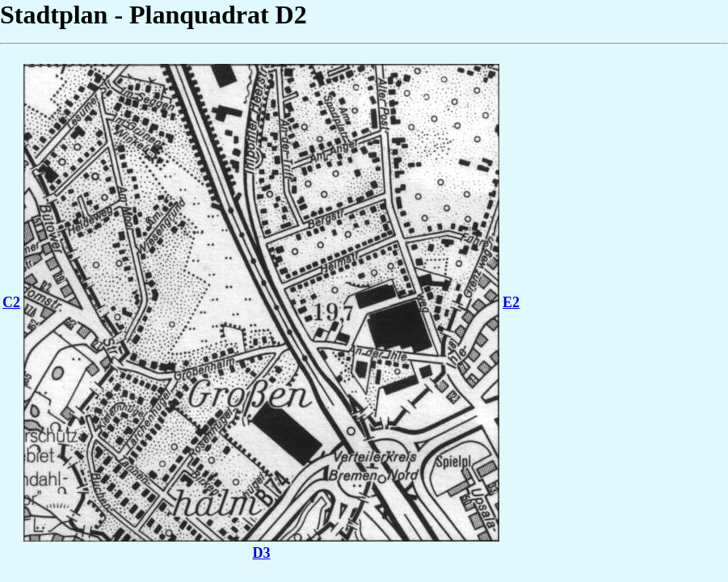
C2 (11, 302)
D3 (262, 553)
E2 (511, 302)
